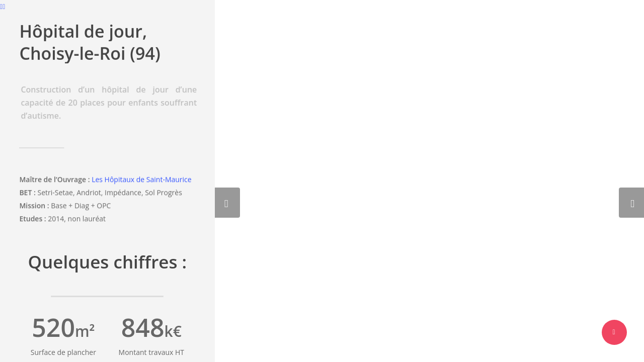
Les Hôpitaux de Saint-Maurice (142, 181)
